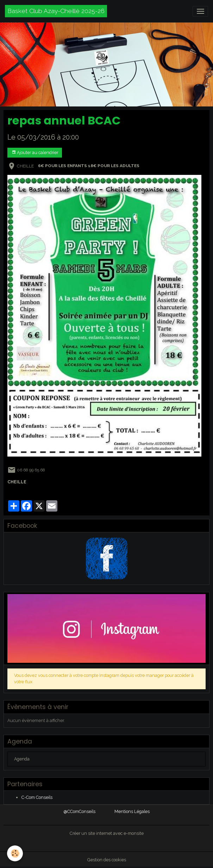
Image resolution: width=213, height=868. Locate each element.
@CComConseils (80, 811)
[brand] (56, 11)
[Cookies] (15, 853)
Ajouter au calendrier (35, 152)
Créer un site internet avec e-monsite (107, 833)
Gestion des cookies (107, 860)
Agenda (22, 759)
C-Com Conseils (37, 797)
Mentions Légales (132, 811)
